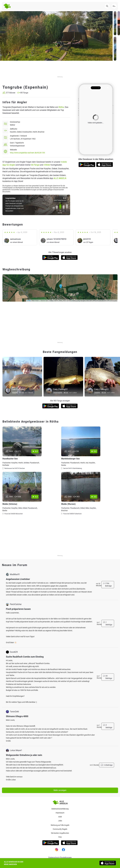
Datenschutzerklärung (60, 809)
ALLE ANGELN (60, 178)
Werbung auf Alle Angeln (60, 825)
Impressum (60, 813)
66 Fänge (35, 165)
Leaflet (29, 301)
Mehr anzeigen (60, 790)
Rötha (61, 107)
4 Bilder (47, 165)
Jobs (60, 821)
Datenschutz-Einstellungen (60, 858)
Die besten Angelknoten (60, 833)
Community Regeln (60, 829)
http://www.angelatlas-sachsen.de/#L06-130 (27, 153)
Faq (60, 837)
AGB (60, 817)
